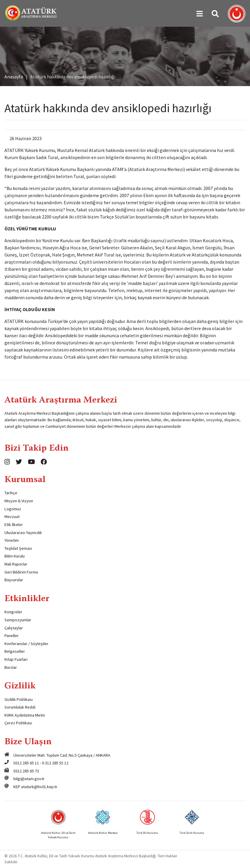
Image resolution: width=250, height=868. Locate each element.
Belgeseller (15, 651)
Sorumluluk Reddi (20, 707)
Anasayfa (14, 77)
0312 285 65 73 (26, 771)
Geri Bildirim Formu (21, 572)
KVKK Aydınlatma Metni (25, 715)
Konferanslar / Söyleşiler (26, 644)
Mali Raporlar (16, 564)
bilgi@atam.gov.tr (29, 779)
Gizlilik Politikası (19, 699)
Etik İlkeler (14, 525)
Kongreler (13, 612)
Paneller (12, 636)
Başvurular (14, 580)
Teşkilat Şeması (18, 548)
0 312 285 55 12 (55, 763)
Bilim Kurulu (15, 556)
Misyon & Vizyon (19, 501)
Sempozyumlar (18, 620)
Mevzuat (12, 517)
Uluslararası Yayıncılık (23, 533)
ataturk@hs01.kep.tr (39, 787)
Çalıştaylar (14, 628)
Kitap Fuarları (16, 659)
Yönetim (12, 540)
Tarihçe (11, 493)
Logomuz (13, 509)
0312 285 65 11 (26, 763)
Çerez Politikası (18, 723)
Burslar (11, 667)
